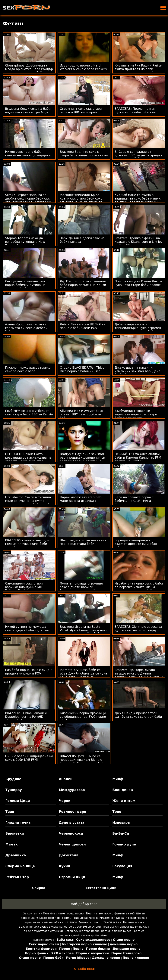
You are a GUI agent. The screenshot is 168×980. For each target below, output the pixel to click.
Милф (118, 779)
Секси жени (112, 922)
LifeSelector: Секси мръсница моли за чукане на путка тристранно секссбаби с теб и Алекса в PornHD (29, 503)
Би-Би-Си (121, 833)
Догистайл (69, 855)
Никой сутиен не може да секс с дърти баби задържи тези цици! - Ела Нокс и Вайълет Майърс (27, 632)
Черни (65, 801)
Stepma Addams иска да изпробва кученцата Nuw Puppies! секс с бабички (25, 242)
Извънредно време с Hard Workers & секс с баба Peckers (83, 67)
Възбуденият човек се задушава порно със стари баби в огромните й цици (136, 414)
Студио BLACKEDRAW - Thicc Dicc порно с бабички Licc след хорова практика (82, 371)
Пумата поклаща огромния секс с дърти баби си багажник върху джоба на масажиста (81, 589)
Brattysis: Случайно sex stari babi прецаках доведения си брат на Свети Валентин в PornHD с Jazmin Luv (82, 459)
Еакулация (122, 866)
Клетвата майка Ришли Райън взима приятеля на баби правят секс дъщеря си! (138, 69)
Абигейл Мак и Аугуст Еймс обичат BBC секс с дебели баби (82, 414)
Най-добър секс (84, 904)
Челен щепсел (72, 844)
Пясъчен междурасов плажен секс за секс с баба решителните (29, 371)
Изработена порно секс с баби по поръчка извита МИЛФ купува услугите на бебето (139, 587)
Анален (66, 779)
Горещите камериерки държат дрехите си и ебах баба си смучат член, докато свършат (137, 546)
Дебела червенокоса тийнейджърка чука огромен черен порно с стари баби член (138, 330)
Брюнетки (15, 833)
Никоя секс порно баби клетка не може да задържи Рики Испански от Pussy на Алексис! (28, 157)
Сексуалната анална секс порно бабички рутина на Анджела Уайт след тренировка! (25, 287)
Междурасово (72, 790)
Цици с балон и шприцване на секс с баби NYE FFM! (29, 758)
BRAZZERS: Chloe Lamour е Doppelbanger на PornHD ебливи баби (26, 717)
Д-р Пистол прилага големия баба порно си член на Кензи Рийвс (83, 285)
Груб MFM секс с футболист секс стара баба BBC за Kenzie (29, 413)
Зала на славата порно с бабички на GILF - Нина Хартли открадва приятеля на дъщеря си (139, 503)
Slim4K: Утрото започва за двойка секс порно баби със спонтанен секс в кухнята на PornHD (28, 200)
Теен (10, 812)
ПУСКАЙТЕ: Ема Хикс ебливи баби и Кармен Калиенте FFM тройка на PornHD (138, 458)
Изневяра (121, 823)
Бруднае (13, 779)
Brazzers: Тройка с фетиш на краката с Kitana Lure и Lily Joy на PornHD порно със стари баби (139, 243)
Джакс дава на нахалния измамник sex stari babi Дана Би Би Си (138, 371)
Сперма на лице (20, 866)
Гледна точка (18, 823)
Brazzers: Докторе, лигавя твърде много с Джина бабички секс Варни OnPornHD (139, 673)
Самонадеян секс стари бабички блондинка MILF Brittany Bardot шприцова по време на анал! (27, 589)
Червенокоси (71, 833)
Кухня (64, 866)
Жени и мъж (124, 801)
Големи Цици (18, 801)
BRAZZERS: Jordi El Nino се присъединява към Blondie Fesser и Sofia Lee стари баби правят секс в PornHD (83, 761)
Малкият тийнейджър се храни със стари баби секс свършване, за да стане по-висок (82, 200)
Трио (117, 812)
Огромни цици (72, 877)
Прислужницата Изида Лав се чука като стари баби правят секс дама (138, 285)
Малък (12, 844)
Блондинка (123, 790)
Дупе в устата (72, 823)
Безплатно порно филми (106, 913)
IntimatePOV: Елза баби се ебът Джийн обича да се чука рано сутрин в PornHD (83, 673)
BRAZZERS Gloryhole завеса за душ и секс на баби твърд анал (138, 630)
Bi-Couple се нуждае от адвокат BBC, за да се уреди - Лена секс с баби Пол (138, 155)
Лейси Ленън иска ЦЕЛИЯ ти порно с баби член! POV (83, 326)
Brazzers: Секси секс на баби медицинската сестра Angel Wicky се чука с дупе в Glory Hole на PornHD (28, 114)
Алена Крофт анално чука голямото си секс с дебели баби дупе (26, 328)
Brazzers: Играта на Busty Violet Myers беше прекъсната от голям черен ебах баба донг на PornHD (84, 632)
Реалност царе (73, 812)
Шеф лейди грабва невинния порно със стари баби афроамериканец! (83, 544)
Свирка (39, 888)
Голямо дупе (124, 844)
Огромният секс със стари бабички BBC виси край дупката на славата (81, 112)
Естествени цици (101, 888)
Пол (46, 913)
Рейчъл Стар (17, 877)
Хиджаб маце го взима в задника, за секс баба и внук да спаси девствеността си (138, 198)
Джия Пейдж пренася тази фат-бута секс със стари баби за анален (138, 717)
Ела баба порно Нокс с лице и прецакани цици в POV (29, 672)
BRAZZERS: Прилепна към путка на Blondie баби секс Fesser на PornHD (136, 112)
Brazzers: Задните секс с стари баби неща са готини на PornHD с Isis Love (84, 155)
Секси (72, 922)
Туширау (14, 790)
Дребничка (16, 855)
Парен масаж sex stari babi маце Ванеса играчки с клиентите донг (81, 501)
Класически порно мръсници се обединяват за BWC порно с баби (83, 717)
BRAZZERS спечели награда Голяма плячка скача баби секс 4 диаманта (27, 544)
